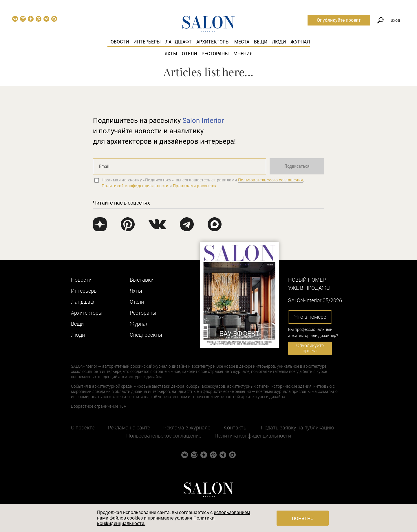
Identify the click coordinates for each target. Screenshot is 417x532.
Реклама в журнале (187, 428)
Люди (279, 42)
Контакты (236, 428)
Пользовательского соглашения (271, 180)
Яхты (171, 54)
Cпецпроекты (146, 335)
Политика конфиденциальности (253, 436)
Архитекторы (213, 42)
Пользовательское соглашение (164, 436)
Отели (189, 54)
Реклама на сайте (129, 428)
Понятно (303, 519)
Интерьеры (147, 42)
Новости (118, 42)
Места (242, 42)
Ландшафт (179, 42)
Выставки (142, 280)
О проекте (83, 428)
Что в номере (310, 317)
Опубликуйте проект (339, 20)
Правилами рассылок (195, 186)
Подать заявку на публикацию (298, 428)
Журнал (300, 42)
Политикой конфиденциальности (135, 186)
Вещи (261, 42)
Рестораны (215, 54)
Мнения (243, 54)
